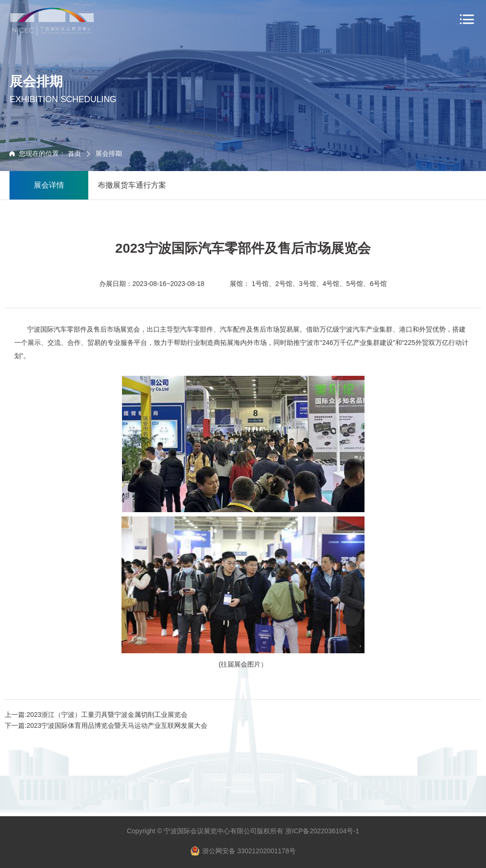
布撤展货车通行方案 (132, 185)
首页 (75, 153)
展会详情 (49, 185)
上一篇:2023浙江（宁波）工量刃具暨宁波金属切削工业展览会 (96, 715)
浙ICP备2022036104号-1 (322, 831)
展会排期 (109, 153)
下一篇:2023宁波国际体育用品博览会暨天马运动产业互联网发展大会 (106, 725)
